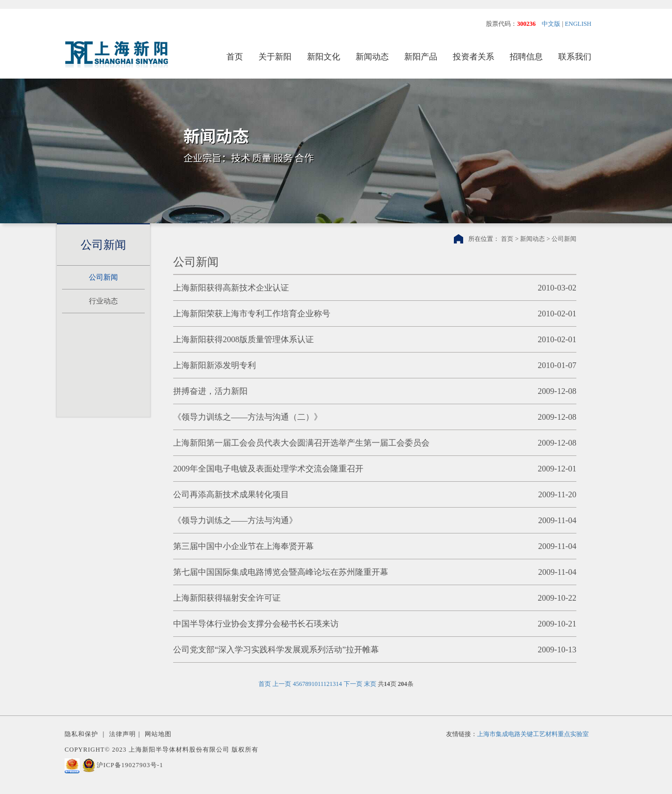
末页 (370, 684)
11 (320, 684)
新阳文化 (324, 57)
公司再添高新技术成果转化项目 (231, 494)
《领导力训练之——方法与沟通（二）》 (248, 417)
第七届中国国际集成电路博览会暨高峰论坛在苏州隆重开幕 (281, 572)
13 (333, 684)
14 (339, 684)
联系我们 (575, 57)
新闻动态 (372, 57)
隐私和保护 (81, 734)
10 (314, 684)
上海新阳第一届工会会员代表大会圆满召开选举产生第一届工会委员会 (301, 443)
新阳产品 (421, 57)
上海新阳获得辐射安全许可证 (227, 598)
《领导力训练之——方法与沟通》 (235, 520)
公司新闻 (103, 277)
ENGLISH (578, 24)
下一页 (353, 684)
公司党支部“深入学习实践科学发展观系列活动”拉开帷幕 (276, 650)
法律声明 (123, 734)
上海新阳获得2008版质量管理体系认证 (243, 339)
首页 (235, 57)
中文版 (551, 24)
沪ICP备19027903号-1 (130, 765)
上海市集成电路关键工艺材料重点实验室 (533, 734)
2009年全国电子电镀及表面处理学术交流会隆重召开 (268, 469)
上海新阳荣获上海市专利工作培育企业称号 (252, 314)
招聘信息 (526, 57)
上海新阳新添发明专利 (215, 365)
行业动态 (103, 301)
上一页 (282, 684)
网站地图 (158, 734)
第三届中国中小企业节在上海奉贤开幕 (243, 546)
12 (327, 684)
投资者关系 (474, 57)
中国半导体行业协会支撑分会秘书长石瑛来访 (256, 624)
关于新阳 (275, 57)
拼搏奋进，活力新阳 (210, 391)
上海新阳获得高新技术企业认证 (231, 288)
